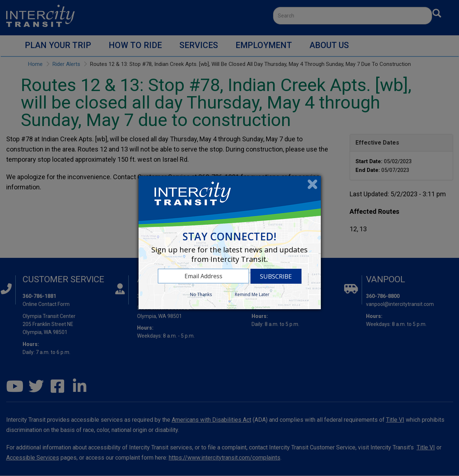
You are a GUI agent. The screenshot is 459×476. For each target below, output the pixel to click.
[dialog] (230, 243)
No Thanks (201, 294)
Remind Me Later (252, 294)
